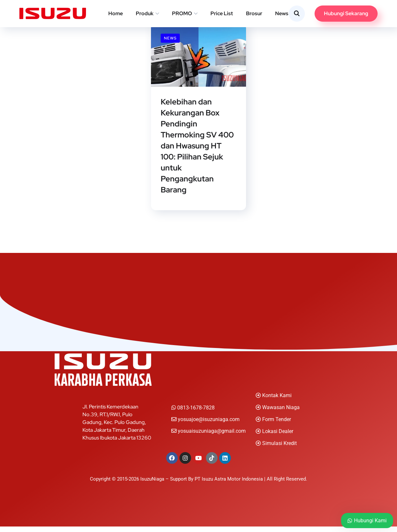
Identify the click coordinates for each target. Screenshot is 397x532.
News (282, 13)
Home (116, 13)
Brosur (254, 13)
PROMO (182, 13)
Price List (222, 13)
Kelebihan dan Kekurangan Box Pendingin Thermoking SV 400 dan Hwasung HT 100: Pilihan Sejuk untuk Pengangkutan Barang (197, 149)
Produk (145, 13)
